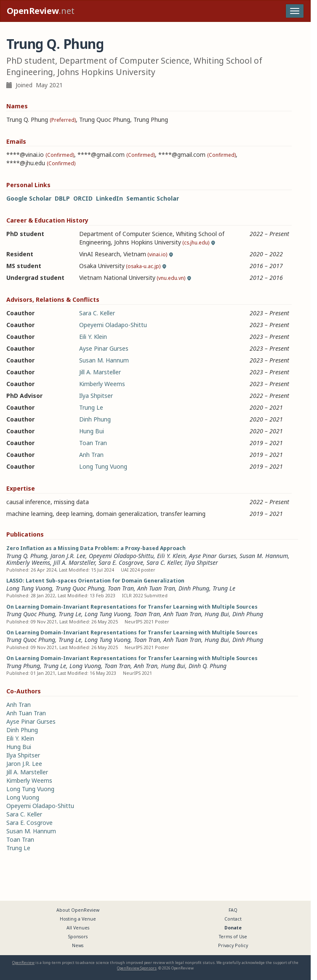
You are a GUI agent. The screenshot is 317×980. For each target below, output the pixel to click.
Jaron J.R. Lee (68, 556)
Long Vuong (85, 666)
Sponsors (78, 937)
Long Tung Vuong (103, 466)
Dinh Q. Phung (208, 666)
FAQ (233, 910)
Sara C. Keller (97, 313)
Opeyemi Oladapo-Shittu (113, 325)
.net (41, 11)
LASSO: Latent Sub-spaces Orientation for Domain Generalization (95, 581)
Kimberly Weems (102, 384)
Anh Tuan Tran (156, 588)
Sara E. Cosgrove (121, 562)
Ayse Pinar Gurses (104, 348)
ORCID (83, 198)
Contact (233, 919)
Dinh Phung (95, 419)
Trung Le (91, 407)
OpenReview (23, 963)
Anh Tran (91, 455)
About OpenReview (78, 910)
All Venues (78, 928)
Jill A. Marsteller (100, 372)
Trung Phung (23, 666)
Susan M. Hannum (104, 360)
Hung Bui (92, 431)
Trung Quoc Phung (80, 588)
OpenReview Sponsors (137, 968)
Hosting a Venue (78, 919)
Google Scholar (29, 198)
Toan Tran (93, 443)
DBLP (62, 198)
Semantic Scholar (153, 198)
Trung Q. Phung (27, 556)
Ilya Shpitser (96, 396)
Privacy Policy (233, 945)
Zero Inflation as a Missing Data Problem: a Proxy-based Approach (96, 548)
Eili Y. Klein (93, 337)
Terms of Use (233, 937)
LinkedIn (109, 198)
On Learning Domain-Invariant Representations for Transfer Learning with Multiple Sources (132, 607)
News (78, 945)
